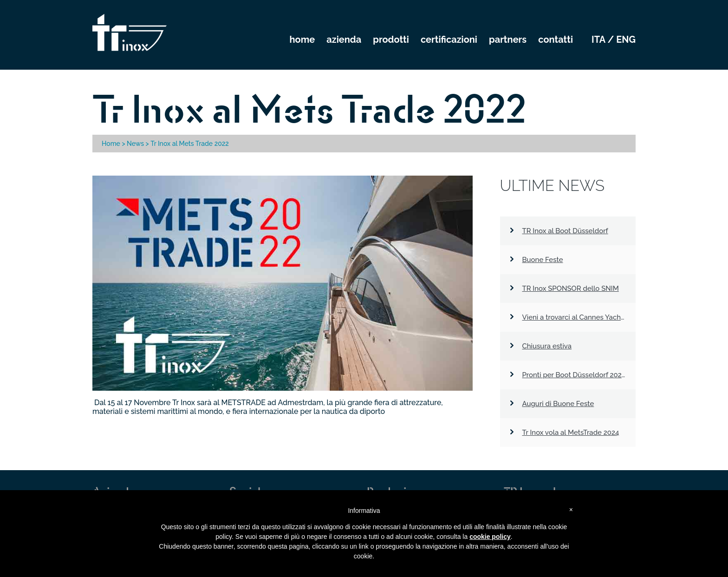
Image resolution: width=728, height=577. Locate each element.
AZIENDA (344, 39)
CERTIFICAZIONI (449, 39)
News (135, 144)
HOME (302, 39)
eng (626, 39)
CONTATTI (556, 39)
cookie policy (490, 537)
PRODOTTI (391, 39)
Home (111, 144)
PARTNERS (508, 39)
